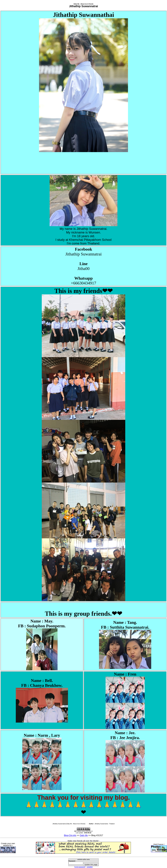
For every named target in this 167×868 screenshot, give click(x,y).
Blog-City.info (70, 835)
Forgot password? (80, 867)
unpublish (90, 867)
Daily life (84, 835)
